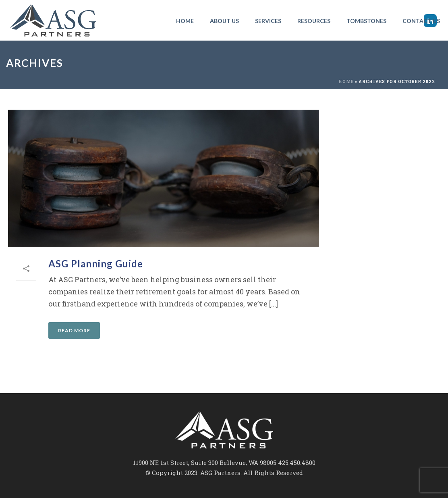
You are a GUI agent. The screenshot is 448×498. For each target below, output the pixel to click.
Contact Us (421, 21)
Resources (314, 21)
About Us (224, 21)
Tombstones (366, 21)
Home (185, 21)
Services (268, 21)
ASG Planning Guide (96, 264)
